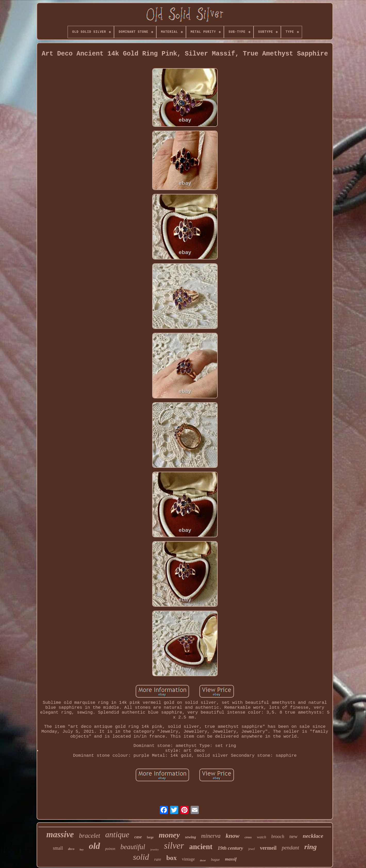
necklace (313, 836)
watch (262, 837)
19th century (230, 848)
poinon (110, 849)
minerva (211, 836)
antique (117, 835)
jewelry (155, 849)
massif (231, 859)
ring (311, 847)
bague (215, 860)
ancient (201, 847)
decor (203, 860)
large (150, 837)
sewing (190, 837)
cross (248, 837)
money (169, 835)
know (233, 836)
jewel (251, 849)
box (172, 858)
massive (60, 834)
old (94, 846)
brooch (278, 837)
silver (174, 846)
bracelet (90, 836)
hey (82, 849)
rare (158, 859)
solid (141, 857)
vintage (188, 859)
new (294, 836)
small (58, 848)
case (138, 837)
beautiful (133, 847)
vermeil (268, 848)
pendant (290, 848)
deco (71, 849)
